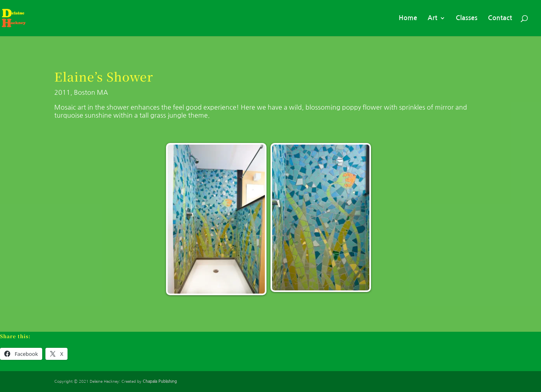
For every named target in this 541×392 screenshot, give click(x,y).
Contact (500, 18)
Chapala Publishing (160, 381)
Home (408, 18)
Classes (467, 18)
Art (432, 18)
